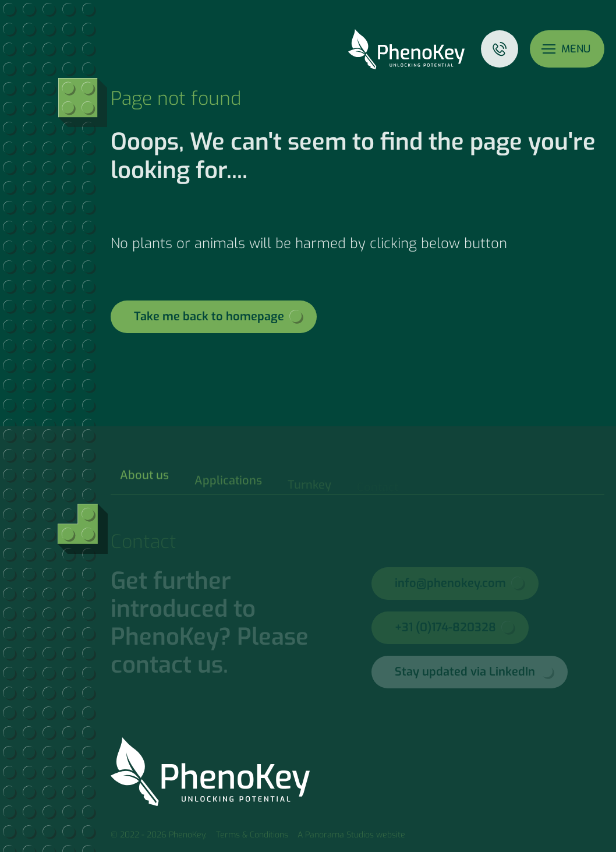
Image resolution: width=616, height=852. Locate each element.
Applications (228, 485)
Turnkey (309, 488)
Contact (500, 49)
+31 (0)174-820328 (445, 627)
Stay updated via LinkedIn (465, 672)
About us (144, 481)
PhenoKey (406, 49)
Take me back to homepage (209, 317)
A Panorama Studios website (351, 835)
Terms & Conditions (252, 835)
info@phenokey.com (450, 583)
